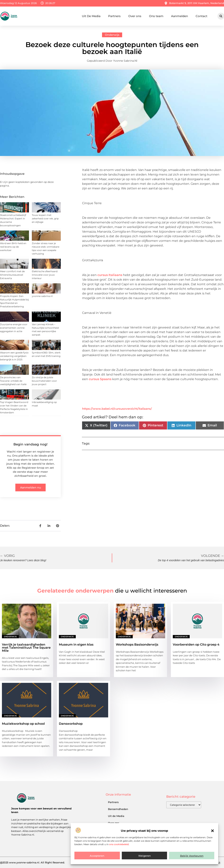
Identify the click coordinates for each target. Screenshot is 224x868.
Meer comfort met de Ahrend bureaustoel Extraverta (12, 275)
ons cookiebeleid (119, 844)
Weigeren (145, 856)
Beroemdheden (118, 809)
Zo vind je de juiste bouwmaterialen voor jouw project (44, 381)
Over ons (135, 16)
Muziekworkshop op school (23, 724)
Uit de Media (116, 816)
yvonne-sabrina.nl (42, 296)
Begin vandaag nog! (30, 444)
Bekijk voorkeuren (192, 856)
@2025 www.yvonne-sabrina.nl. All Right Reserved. (32, 862)
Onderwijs (112, 35)
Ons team (156, 16)
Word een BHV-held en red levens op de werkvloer (13, 247)
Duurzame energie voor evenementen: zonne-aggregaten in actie (14, 328)
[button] (212, 831)
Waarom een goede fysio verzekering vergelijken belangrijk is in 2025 (14, 356)
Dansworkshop (71, 724)
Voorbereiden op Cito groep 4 (196, 645)
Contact (201, 16)
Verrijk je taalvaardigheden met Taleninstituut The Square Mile (26, 648)
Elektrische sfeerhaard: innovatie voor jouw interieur (45, 275)
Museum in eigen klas (76, 645)
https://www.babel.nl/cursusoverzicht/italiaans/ (117, 409)
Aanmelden (180, 16)
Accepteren (97, 856)
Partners (114, 16)
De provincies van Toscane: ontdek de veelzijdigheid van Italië (13, 381)
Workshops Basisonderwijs (137, 645)
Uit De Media (91, 16)
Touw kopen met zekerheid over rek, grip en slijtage (45, 218)
